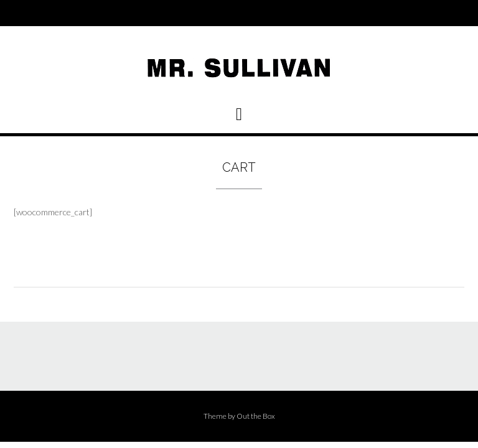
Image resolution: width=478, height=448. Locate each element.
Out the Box (256, 416)
